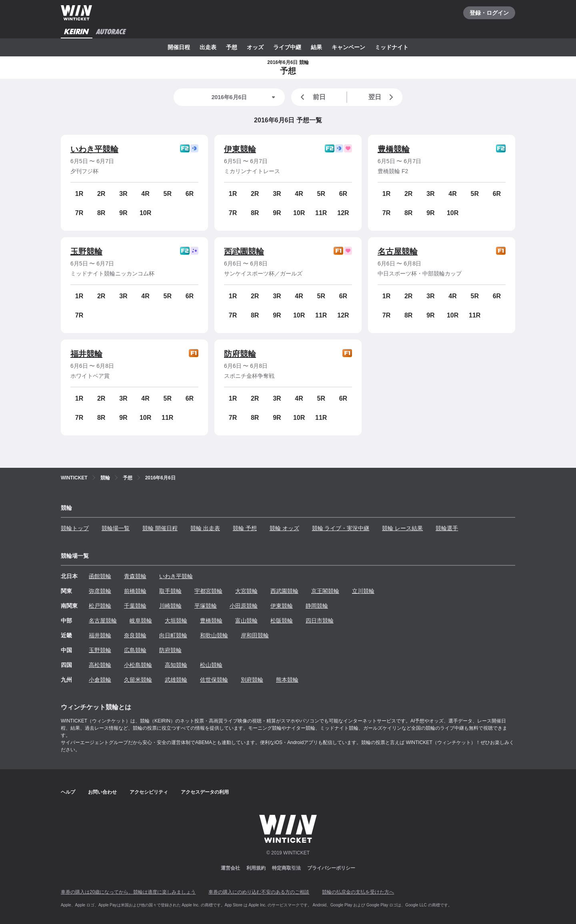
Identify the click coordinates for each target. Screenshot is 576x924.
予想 (232, 47)
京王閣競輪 (325, 591)
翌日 (382, 97)
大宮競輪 (246, 591)
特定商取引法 (286, 868)
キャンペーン (348, 47)
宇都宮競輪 (208, 591)
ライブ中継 (287, 47)
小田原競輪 (244, 606)
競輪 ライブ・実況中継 (341, 528)
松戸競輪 (100, 606)
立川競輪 (363, 591)
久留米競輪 (138, 680)
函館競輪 (100, 576)
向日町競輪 (173, 635)
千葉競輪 (135, 606)
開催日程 (179, 47)
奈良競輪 (135, 635)
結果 (316, 47)
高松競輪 (100, 665)
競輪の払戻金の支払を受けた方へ (358, 892)
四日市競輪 (320, 621)
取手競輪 (170, 591)
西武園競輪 (244, 251)
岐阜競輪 (141, 621)
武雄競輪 (176, 680)
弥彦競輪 (100, 591)
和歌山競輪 (214, 635)
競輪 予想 (245, 528)
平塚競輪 (206, 606)
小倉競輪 (100, 680)
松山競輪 (211, 665)
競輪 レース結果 (402, 528)
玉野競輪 (86, 251)
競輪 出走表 (205, 528)
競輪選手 (447, 528)
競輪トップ (75, 528)
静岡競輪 (317, 606)
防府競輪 (240, 354)
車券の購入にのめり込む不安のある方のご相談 (259, 892)
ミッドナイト (392, 47)
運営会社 (230, 868)
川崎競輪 (170, 606)
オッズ (255, 47)
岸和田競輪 (255, 635)
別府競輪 (252, 680)
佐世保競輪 (214, 680)
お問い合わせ (102, 792)
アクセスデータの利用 (205, 792)
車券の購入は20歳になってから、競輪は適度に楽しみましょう (128, 892)
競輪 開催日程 (160, 528)
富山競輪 (246, 621)
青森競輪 (135, 576)
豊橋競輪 (394, 149)
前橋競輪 (135, 591)
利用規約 (256, 868)
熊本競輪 (287, 680)
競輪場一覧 (116, 528)
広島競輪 (135, 650)
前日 (312, 97)
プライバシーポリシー (331, 868)
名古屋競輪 (398, 251)
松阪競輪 (282, 621)
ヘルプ (68, 792)
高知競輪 (176, 665)
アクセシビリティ (149, 792)
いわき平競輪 (94, 149)
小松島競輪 (138, 665)
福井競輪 (86, 354)
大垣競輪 (176, 621)
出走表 (208, 47)
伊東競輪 (240, 149)
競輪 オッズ (284, 528)
